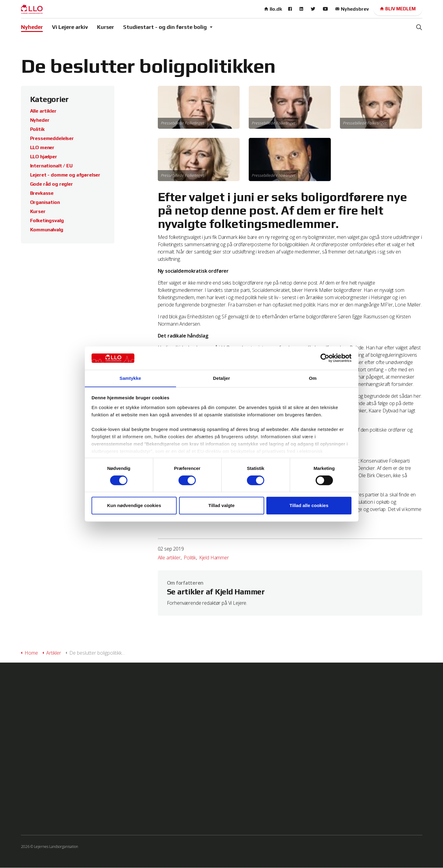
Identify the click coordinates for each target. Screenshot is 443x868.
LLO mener (42, 147)
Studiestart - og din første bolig (165, 27)
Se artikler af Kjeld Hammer (218, 592)
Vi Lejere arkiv (70, 27)
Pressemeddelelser (52, 138)
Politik (190, 558)
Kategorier (50, 99)
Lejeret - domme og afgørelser (65, 175)
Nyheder (32, 27)
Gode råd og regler (52, 184)
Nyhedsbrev (352, 9)
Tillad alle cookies (309, 506)
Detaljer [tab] (222, 378)
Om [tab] (313, 378)
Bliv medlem (398, 9)
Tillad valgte (221, 506)
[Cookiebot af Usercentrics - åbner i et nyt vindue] (325, 358)
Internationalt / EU (51, 166)
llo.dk (273, 9)
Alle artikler (169, 558)
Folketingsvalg (47, 220)
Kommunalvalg (47, 230)
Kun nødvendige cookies (134, 506)
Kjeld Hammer (214, 558)
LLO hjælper (44, 157)
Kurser (106, 27)
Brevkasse (42, 193)
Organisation (45, 202)
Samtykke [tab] (130, 378)
